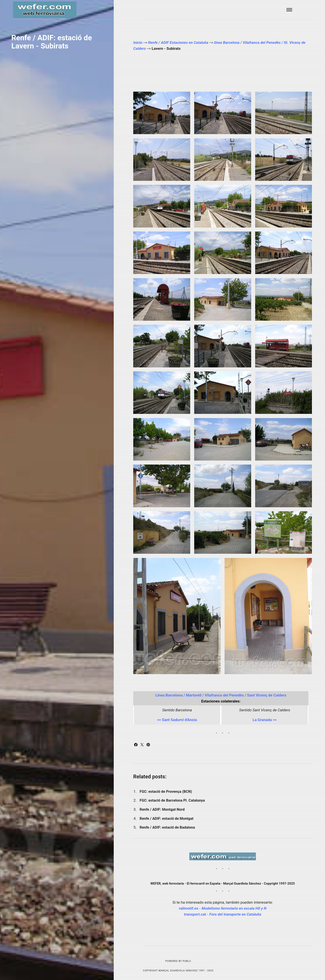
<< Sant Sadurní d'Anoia (177, 720)
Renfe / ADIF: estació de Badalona (168, 827)
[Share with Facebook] (136, 745)
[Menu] (289, 10)
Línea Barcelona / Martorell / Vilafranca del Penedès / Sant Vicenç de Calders (221, 695)
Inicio (138, 42)
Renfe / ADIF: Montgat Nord (162, 809)
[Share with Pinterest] (148, 745)
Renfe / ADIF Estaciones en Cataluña (178, 42)
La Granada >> (264, 720)
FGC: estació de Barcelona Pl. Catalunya (172, 800)
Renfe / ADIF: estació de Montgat (167, 819)
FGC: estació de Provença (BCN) (166, 792)
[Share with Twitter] (143, 745)
